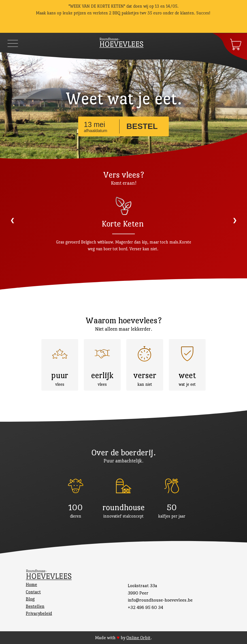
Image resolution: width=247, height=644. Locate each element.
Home (31, 584)
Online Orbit (138, 638)
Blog (30, 599)
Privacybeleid (39, 613)
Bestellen (35, 606)
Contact (33, 592)
